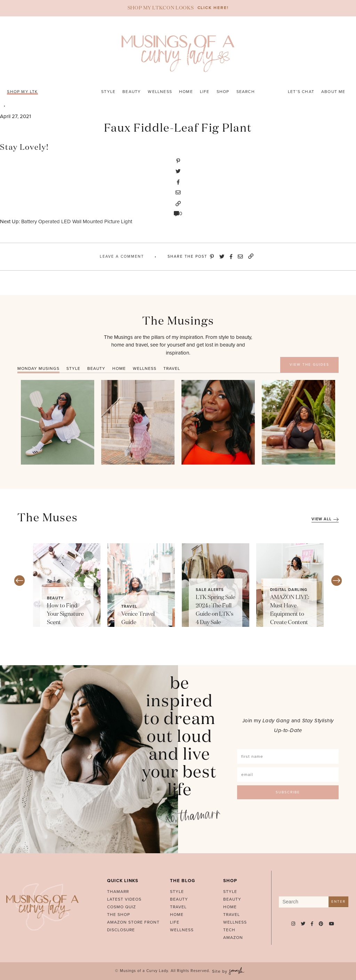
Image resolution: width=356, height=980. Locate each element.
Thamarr (118, 892)
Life (205, 92)
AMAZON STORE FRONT (133, 922)
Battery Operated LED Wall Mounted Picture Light (77, 221)
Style (108, 92)
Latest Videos (124, 899)
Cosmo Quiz (122, 907)
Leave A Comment (122, 256)
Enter (338, 902)
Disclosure (121, 930)
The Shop (119, 915)
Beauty (132, 92)
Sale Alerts (210, 590)
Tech (229, 930)
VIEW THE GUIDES (309, 365)
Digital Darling (289, 590)
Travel (129, 606)
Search (246, 92)
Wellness (160, 92)
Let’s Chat (301, 92)
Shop (223, 92)
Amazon (233, 938)
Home (186, 92)
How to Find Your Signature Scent (65, 614)
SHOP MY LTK (22, 92)
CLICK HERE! (213, 8)
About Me (333, 92)
